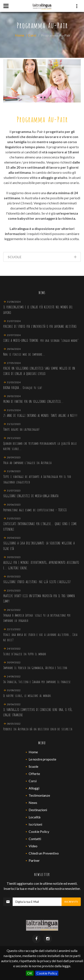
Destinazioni (38, 810)
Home (20, 35)
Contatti (35, 839)
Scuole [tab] (43, 258)
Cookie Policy (47, 973)
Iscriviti (71, 902)
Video (33, 846)
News (33, 803)
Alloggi (34, 788)
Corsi (32, 35)
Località (35, 817)
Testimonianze (39, 795)
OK (30, 973)
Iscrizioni (35, 824)
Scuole (33, 766)
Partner (34, 860)
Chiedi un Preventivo (44, 853)
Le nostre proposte (42, 759)
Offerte (34, 774)
